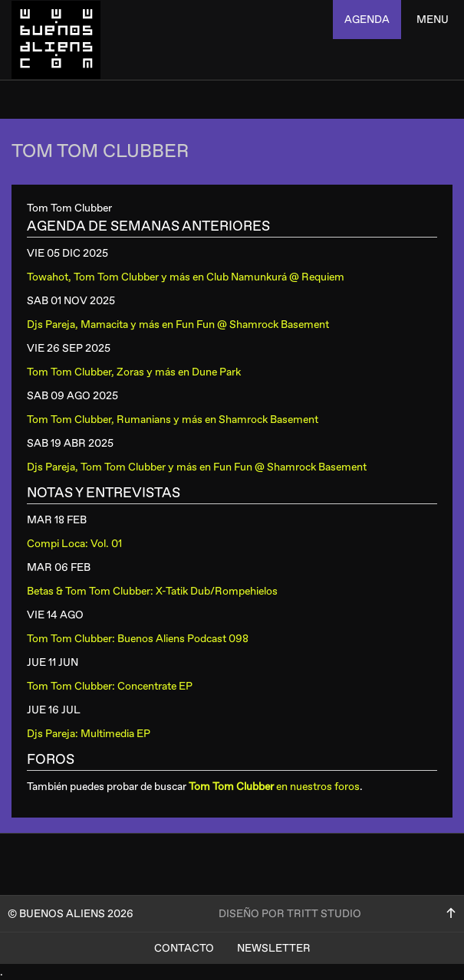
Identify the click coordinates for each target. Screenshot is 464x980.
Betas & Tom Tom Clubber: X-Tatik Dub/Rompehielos (152, 591)
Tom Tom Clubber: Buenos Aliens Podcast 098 (138, 639)
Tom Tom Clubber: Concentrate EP (110, 686)
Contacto (184, 948)
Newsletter (274, 948)
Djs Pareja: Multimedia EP (89, 734)
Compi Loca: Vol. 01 (74, 544)
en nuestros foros (274, 787)
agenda (367, 20)
